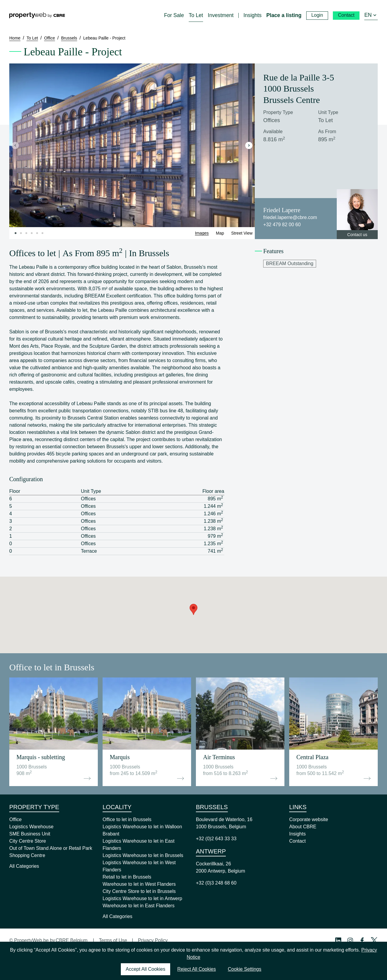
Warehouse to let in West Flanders (139, 884)
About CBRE (303, 827)
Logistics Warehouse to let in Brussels (143, 855)
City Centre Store (28, 841)
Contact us (357, 235)
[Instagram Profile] (350, 941)
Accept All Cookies (145, 969)
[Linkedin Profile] (338, 941)
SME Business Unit (30, 834)
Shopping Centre (27, 855)
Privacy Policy (153, 940)
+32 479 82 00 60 (282, 225)
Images (202, 233)
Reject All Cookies (197, 969)
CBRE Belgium (72, 940)
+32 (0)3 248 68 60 (216, 883)
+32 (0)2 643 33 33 (216, 839)
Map (220, 233)
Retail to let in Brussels (127, 877)
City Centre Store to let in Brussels (139, 891)
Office (16, 819)
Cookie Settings (245, 969)
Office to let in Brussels (127, 819)
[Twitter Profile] (374, 941)
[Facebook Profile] (362, 941)
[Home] (37, 15)
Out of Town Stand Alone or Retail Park (51, 848)
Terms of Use (113, 940)
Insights (297, 834)
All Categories (24, 866)
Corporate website (309, 819)
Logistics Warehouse (31, 827)
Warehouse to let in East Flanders (138, 906)
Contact (297, 841)
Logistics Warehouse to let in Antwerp (142, 898)
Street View (242, 233)
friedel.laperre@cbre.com (290, 217)
